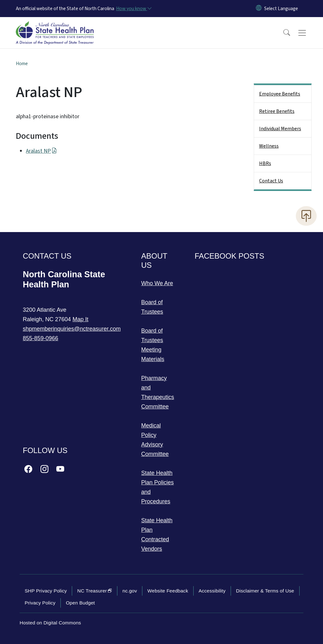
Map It (80, 319)
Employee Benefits (280, 94)
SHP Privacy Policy (46, 591)
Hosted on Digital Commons (50, 623)
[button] (283, 33)
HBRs (265, 163)
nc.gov (130, 591)
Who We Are (157, 283)
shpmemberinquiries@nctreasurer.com (72, 329)
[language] (281, 9)
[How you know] (134, 9)
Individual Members (280, 129)
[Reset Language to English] (259, 9)
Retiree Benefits (277, 111)
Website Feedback (168, 591)
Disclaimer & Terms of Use (265, 591)
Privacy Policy (40, 603)
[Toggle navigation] (308, 33)
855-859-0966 (40, 338)
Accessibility (212, 591)
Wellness (269, 146)
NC (95, 591)
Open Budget (80, 603)
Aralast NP (41, 151)
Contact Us (271, 181)
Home (22, 64)
